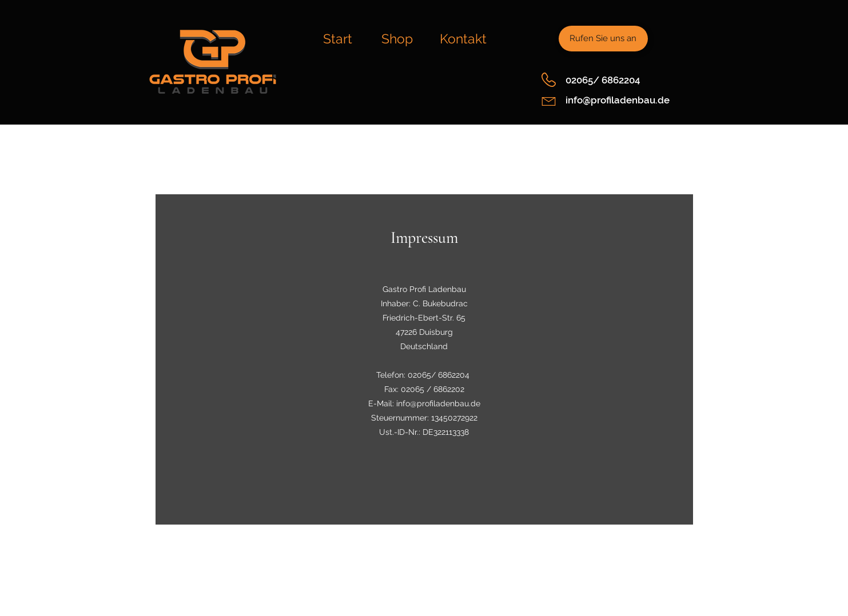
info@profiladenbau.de (618, 100)
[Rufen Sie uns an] (603, 39)
